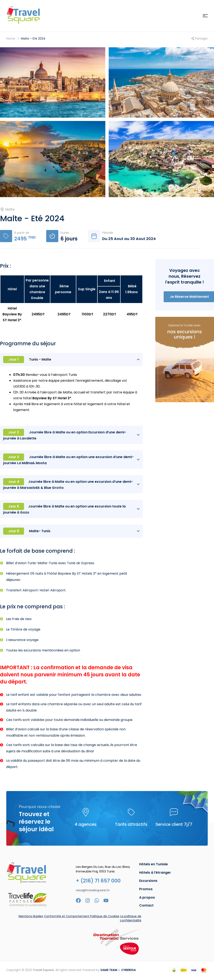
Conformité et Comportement (67, 916)
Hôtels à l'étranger (155, 873)
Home (11, 39)
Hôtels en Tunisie (153, 864)
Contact (146, 905)
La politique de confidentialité (131, 918)
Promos (146, 889)
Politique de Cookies (105, 916)
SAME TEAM (109, 970)
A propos (147, 897)
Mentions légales (31, 916)
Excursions (148, 881)
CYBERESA (129, 970)
